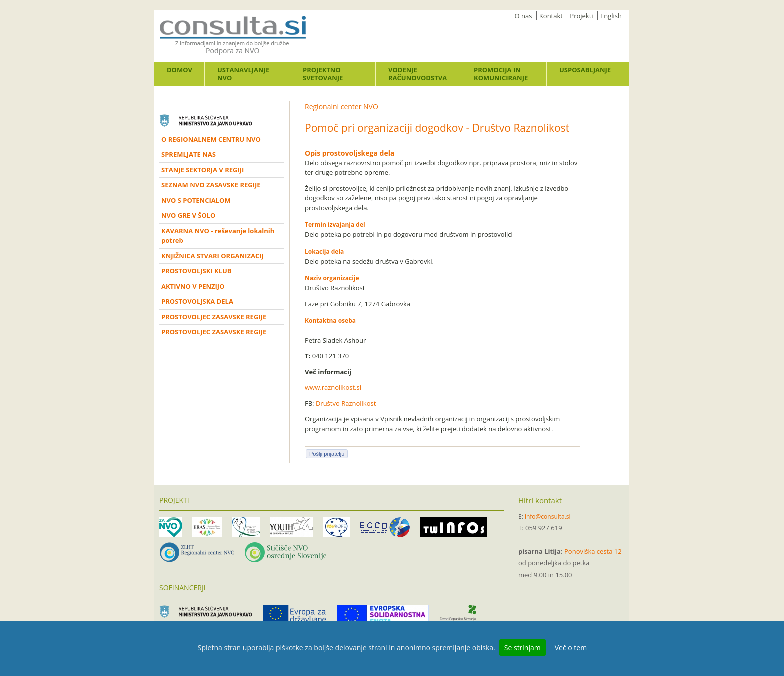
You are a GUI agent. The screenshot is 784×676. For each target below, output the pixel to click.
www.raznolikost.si (333, 387)
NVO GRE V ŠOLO (188, 215)
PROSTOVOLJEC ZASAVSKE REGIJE (214, 317)
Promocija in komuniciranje (501, 74)
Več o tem (571, 648)
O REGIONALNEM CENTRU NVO (211, 139)
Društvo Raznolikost (346, 403)
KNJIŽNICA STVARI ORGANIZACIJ (213, 256)
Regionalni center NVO (342, 106)
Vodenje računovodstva (418, 74)
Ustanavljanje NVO (243, 74)
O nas (524, 16)
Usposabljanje (585, 70)
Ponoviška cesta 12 (593, 551)
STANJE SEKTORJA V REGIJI (203, 170)
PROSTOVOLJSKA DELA (197, 301)
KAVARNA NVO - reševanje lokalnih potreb (218, 236)
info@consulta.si (548, 517)
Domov (180, 70)
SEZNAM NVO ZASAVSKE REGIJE (211, 185)
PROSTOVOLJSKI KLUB (197, 271)
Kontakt (551, 16)
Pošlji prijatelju (327, 454)
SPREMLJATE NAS (189, 154)
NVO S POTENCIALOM (196, 200)
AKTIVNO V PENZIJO (193, 286)
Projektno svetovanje (323, 74)
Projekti (581, 16)
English (611, 16)
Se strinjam (523, 648)
